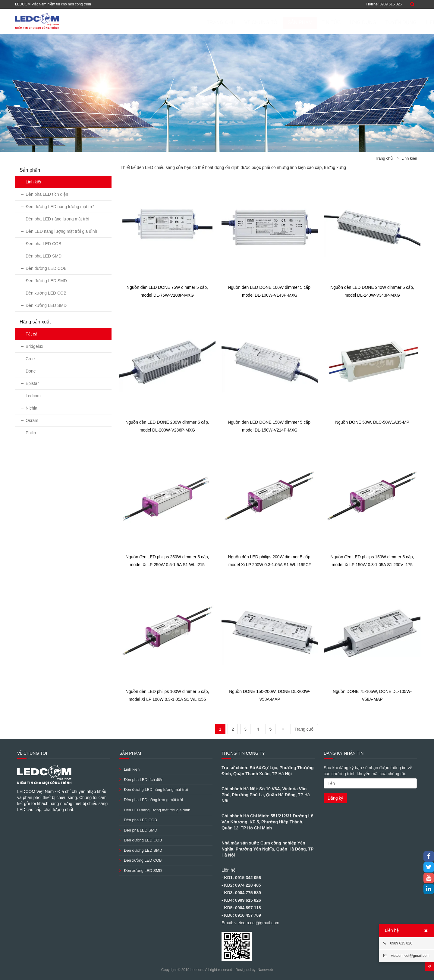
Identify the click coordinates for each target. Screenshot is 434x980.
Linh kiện (409, 158)
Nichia (31, 408)
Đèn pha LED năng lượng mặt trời (57, 219)
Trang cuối (304, 729)
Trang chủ (192, 22)
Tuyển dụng (371, 22)
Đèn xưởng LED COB (46, 293)
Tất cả (31, 334)
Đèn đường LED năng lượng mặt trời (60, 207)
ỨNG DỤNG (333, 22)
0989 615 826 (398, 943)
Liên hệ (405, 22)
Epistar (32, 383)
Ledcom (33, 396)
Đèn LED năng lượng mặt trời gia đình (61, 231)
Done (31, 371)
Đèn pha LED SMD (44, 256)
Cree (30, 359)
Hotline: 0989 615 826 (384, 4)
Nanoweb (265, 970)
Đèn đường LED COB (46, 268)
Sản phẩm (270, 22)
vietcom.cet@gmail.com (406, 956)
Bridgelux (34, 346)
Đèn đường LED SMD (46, 281)
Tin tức (302, 22)
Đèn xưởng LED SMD (46, 305)
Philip (31, 433)
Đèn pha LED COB (43, 244)
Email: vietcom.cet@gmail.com (250, 923)
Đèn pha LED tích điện (47, 194)
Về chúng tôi (232, 22)
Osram (32, 420)
